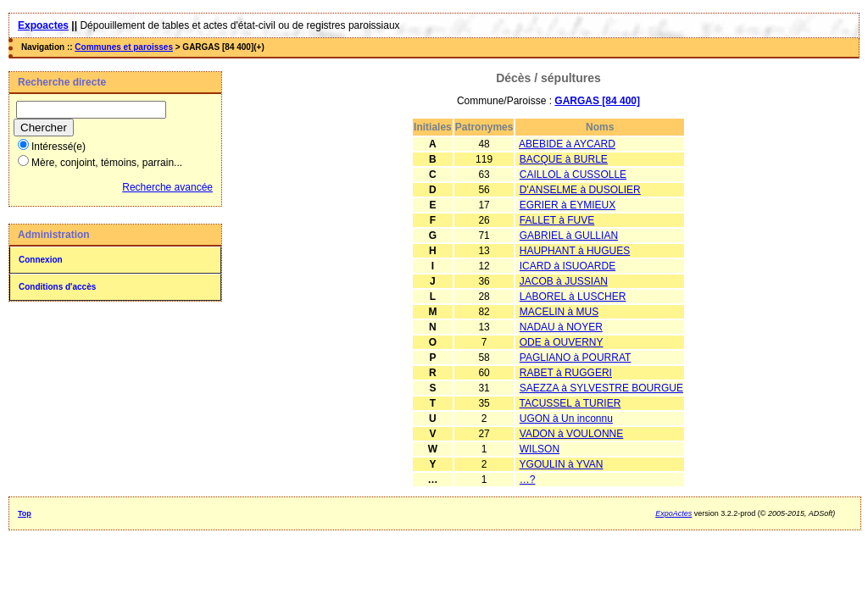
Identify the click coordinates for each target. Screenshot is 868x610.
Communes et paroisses (124, 47)
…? (528, 480)
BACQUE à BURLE (564, 159)
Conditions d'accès (57, 287)
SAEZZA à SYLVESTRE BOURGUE (601, 388)
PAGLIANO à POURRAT (576, 358)
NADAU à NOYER (561, 327)
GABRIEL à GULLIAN (569, 236)
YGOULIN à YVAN (562, 464)
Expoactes (43, 25)
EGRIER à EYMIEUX (568, 205)
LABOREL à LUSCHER (573, 297)
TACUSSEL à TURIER (570, 403)
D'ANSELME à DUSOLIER (580, 190)
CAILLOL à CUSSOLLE (573, 175)
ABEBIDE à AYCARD (567, 144)
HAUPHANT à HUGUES (575, 251)
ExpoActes (673, 513)
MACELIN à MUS (559, 312)
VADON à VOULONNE (571, 434)
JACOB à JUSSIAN (564, 281)
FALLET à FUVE (557, 220)
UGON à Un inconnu (566, 419)
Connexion (41, 260)
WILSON (540, 449)
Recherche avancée (167, 187)
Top (25, 513)
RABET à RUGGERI (566, 373)
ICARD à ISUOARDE (568, 266)
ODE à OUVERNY (562, 342)
